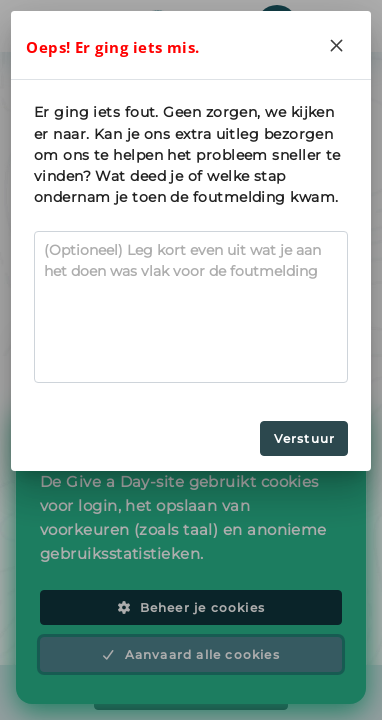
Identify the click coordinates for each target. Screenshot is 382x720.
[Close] (337, 45)
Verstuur (305, 438)
